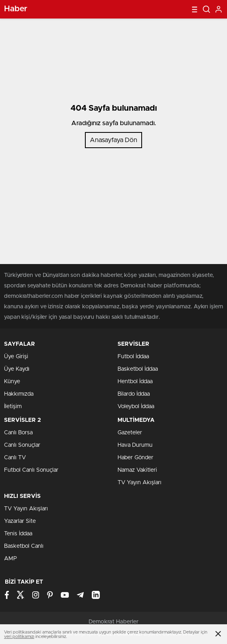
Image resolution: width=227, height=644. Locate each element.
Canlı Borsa (18, 433)
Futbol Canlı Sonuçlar (31, 470)
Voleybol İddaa (136, 407)
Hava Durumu (135, 445)
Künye (12, 382)
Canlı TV (15, 458)
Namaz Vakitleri (137, 470)
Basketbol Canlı (24, 546)
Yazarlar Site (20, 521)
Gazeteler (130, 433)
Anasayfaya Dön (113, 140)
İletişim (13, 407)
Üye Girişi (16, 357)
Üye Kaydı (17, 369)
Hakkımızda (19, 394)
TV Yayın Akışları (139, 483)
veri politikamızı (19, 637)
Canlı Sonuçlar (22, 445)
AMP (10, 559)
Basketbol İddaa (138, 369)
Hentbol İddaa (135, 382)
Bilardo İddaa (134, 394)
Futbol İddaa (133, 357)
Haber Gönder (135, 458)
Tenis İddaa (18, 534)
